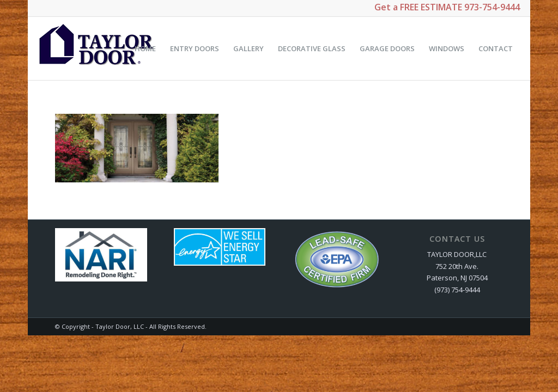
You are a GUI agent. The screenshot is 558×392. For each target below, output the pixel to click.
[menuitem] (145, 48)
